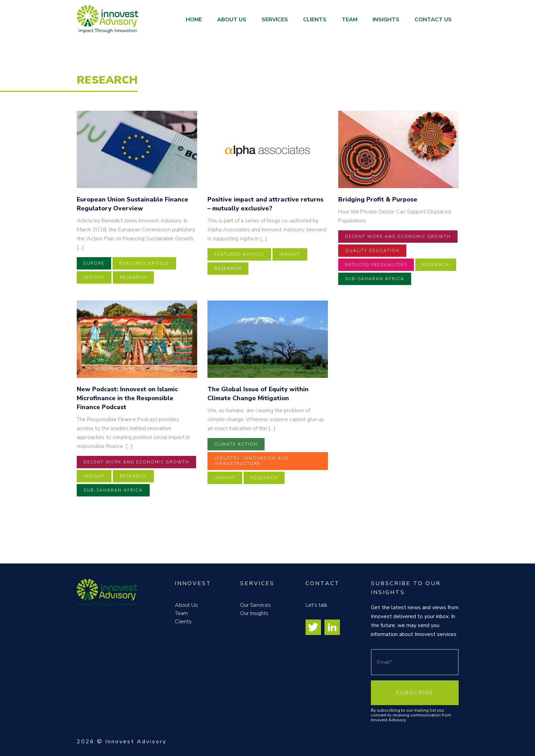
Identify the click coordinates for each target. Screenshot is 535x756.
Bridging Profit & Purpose (378, 199)
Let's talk (317, 605)
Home (194, 20)
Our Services (255, 605)
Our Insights (254, 613)
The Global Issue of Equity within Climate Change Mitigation (258, 394)
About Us (232, 20)
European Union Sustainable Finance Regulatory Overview (132, 204)
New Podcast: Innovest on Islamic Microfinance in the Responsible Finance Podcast (127, 398)
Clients (315, 20)
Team (350, 20)
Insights (386, 20)
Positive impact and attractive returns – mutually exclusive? (265, 204)
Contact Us (433, 20)
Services (275, 20)
